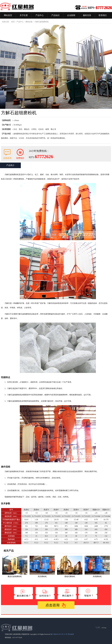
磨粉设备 (29, 22)
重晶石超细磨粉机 (15, 576)
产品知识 (55, 15)
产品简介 (10, 165)
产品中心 (40, 15)
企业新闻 (71, 15)
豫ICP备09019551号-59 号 (59, 634)
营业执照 (71, 634)
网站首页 (8, 15)
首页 (13, 22)
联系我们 (103, 15)
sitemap (104, 628)
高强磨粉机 (97, 576)
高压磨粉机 (42, 576)
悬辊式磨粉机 (70, 576)
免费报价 (20, 158)
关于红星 (24, 15)
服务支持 (87, 15)
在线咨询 (7, 158)
